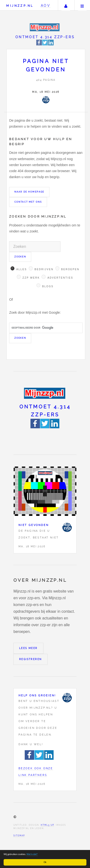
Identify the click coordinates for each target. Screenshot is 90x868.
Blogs (48, 286)
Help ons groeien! (37, 695)
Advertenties (60, 278)
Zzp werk (31, 278)
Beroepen (70, 269)
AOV (46, 5)
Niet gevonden (33, 525)
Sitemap (19, 836)
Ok (45, 862)
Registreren (30, 659)
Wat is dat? (32, 854)
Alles (22, 269)
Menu (82, 5)
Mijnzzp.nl (20, 6)
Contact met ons (28, 202)
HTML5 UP (47, 825)
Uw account (66, 5)
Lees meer (28, 648)
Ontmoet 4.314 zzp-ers (45, 37)
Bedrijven (44, 269)
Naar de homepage (29, 192)
